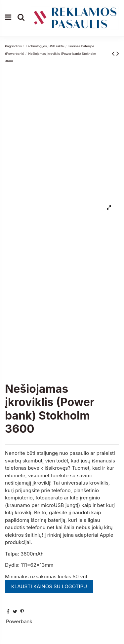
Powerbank (19, 621)
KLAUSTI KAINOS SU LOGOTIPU (49, 586)
